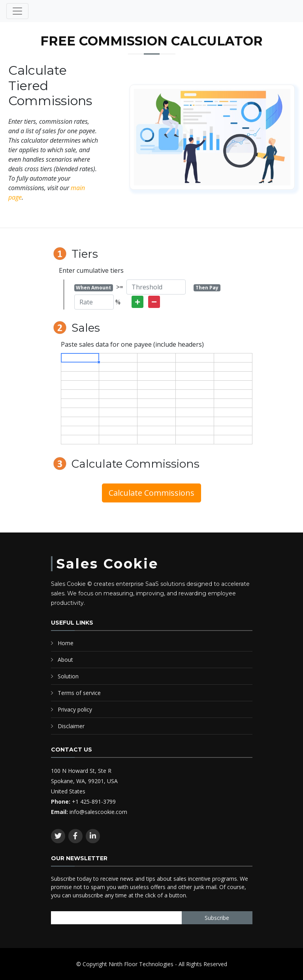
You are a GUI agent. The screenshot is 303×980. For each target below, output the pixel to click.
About (65, 660)
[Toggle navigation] (17, 11)
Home (66, 643)
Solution (68, 676)
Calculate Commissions (151, 493)
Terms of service (79, 693)
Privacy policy (75, 709)
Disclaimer (71, 726)
